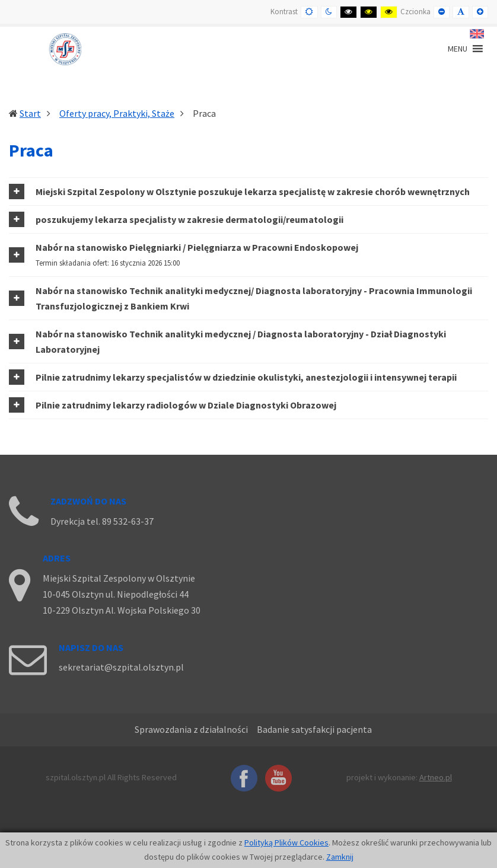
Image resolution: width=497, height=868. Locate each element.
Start (30, 113)
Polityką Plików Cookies (286, 843)
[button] (249, 192)
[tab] (249, 192)
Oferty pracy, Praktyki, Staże (117, 113)
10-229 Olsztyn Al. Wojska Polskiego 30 (122, 610)
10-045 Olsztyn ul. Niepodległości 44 (116, 594)
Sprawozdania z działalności (191, 729)
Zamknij (340, 857)
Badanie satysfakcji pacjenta (314, 729)
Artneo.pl (436, 777)
